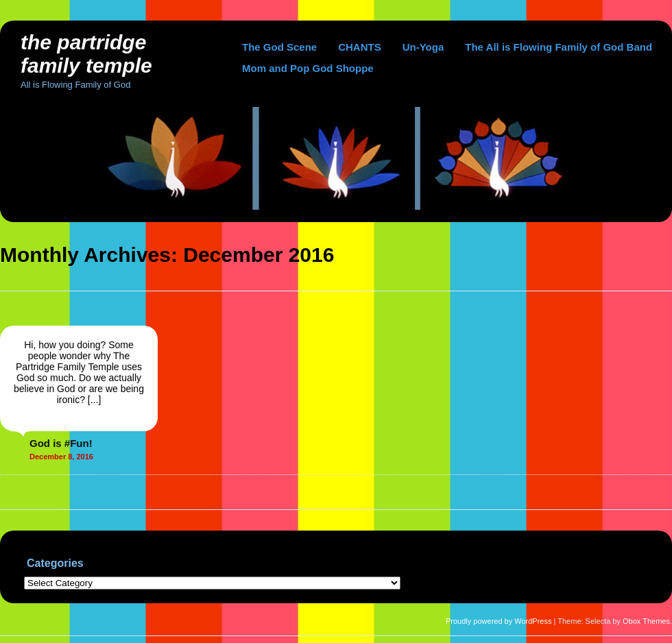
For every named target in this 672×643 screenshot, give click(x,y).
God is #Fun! (61, 443)
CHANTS (360, 47)
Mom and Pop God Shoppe (308, 68)
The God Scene (279, 47)
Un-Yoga (423, 47)
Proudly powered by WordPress (499, 621)
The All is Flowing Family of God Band (559, 47)
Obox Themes (646, 621)
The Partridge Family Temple (86, 54)
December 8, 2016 (61, 457)
